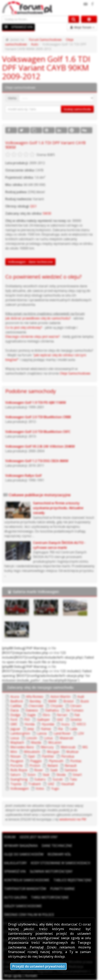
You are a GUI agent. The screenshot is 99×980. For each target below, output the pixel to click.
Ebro (46, 715)
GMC (14, 724)
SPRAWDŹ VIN (22, 27)
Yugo (55, 789)
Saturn (15, 775)
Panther (48, 756)
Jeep (31, 729)
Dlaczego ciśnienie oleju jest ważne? (32, 337)
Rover (39, 770)
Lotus (48, 738)
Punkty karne (62, 889)
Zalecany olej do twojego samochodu (40, 687)
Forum (10, 837)
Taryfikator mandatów (25, 889)
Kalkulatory (15, 863)
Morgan (53, 752)
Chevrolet (36, 706)
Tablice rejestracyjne (72, 880)
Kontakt (31, 976)
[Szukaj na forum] (35, 19)
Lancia (42, 733)
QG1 (33, 206)
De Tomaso (75, 710)
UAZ (51, 784)
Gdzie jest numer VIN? (39, 837)
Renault (71, 766)
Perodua (68, 756)
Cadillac (16, 706)
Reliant (53, 766)
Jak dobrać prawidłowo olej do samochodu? (38, 318)
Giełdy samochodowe (23, 906)
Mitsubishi (32, 752)
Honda (30, 724)
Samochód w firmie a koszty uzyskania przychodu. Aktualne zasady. (58, 508)
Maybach (17, 742)
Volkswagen (20, 789)
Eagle (31, 715)
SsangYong (19, 779)
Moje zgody (13, 976)
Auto (35, 44)
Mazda (36, 742)
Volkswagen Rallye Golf (23, 476)
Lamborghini (20, 733)
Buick (85, 701)
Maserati (67, 738)
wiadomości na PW (73, 819)
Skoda (61, 775)
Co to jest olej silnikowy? (24, 327)
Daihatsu (52, 710)
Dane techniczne (57, 846)
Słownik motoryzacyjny (51, 871)
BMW (52, 701)
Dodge (15, 715)
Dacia (14, 710)
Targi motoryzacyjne (50, 897)
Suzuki (58, 779)
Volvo (40, 789)
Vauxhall (68, 784)
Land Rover (62, 733)
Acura (15, 697)
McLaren (55, 742)
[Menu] (6, 27)
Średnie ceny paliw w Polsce (29, 915)
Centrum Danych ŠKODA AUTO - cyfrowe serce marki (59, 545)
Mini (14, 752)
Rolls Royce (19, 770)
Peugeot (17, 761)
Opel (31, 756)
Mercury (47, 747)
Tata (73, 779)
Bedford (16, 701)
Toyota (16, 784)
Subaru (40, 779)
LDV (81, 733)
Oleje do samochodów (24, 854)
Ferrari (62, 715)
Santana (71, 770)
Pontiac (76, 761)
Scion (32, 775)
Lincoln (32, 738)
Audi (81, 697)
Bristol (68, 701)
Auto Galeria (15, 897)
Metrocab (68, 747)
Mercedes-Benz (22, 747)
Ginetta (76, 720)
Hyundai (48, 724)
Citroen (76, 706)
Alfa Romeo (35, 697)
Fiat (77, 715)
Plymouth (56, 761)
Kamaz (46, 729)
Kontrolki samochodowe (27, 880)
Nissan (16, 756)
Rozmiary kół (59, 854)
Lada (73, 729)
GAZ (60, 720)
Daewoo (32, 710)
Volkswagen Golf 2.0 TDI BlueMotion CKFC (38, 432)
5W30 (47, 213)
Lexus (15, 738)
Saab (54, 770)
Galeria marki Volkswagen (36, 592)
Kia (60, 729)
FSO (27, 720)
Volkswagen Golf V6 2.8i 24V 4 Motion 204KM (40, 446)
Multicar (72, 752)
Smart (77, 775)
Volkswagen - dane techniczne (30, 262)
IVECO (81, 724)
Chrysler (57, 706)
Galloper (44, 720)
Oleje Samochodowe (75, 373)
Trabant (34, 784)
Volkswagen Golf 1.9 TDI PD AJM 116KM (36, 402)
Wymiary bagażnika (21, 846)
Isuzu (65, 724)
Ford (14, 720)
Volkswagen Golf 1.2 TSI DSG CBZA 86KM (37, 461)
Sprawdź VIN (15, 871)
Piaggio (36, 761)
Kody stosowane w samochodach (61, 863)
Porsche (16, 766)
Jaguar (15, 729)
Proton (35, 766)
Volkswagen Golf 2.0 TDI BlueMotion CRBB (38, 417)
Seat (46, 775)
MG (85, 747)
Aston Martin (60, 697)
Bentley (35, 701)
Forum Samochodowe (45, 40)
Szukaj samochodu (77, 109)
